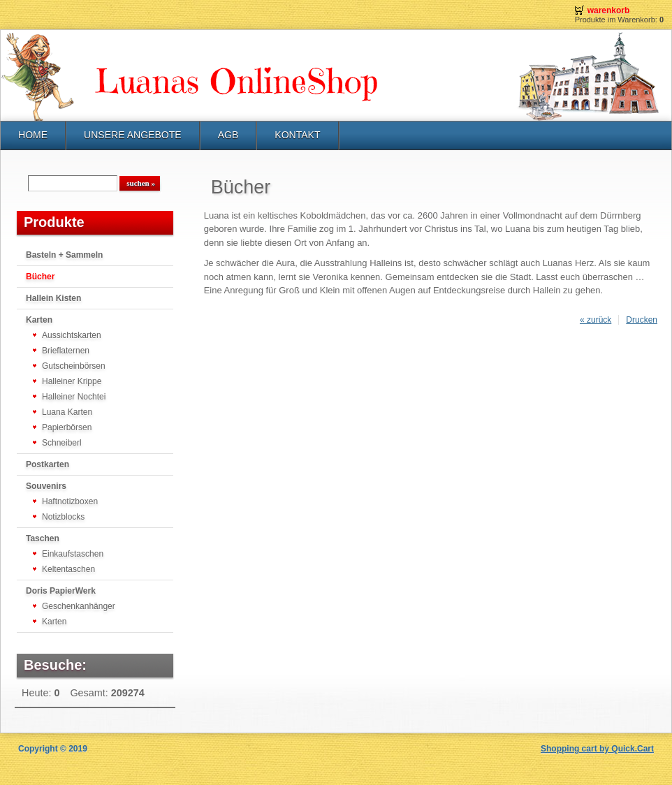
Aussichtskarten (72, 335)
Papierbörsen (67, 427)
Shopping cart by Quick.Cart (597, 749)
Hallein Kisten (53, 298)
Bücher (40, 277)
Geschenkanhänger (79, 606)
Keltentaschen (68, 569)
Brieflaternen (66, 351)
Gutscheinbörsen (74, 366)
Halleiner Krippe (72, 381)
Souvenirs (46, 486)
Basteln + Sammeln (64, 255)
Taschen (43, 538)
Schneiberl (62, 443)
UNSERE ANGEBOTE (133, 135)
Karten (39, 320)
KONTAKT (297, 135)
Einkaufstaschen (73, 554)
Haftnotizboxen (70, 501)
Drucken (642, 320)
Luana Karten (67, 412)
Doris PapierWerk (61, 591)
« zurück (596, 320)
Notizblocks (63, 517)
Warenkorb (609, 10)
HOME (33, 135)
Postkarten (48, 464)
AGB (228, 135)
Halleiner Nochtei (74, 397)
